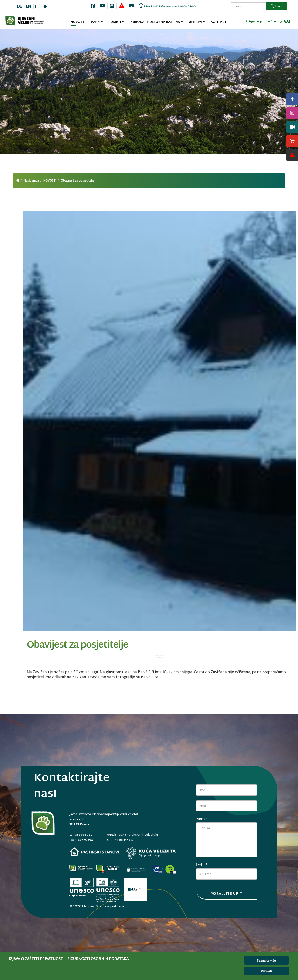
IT (37, 6)
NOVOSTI (78, 22)
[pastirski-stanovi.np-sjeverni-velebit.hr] (94, 852)
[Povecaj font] (288, 22)
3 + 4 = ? (201, 864)
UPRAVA (195, 22)
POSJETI (115, 22)
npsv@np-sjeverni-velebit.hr (137, 835)
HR (45, 6)
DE (19, 6)
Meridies (88, 905)
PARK (95, 22)
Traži (276, 6)
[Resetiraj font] (285, 22)
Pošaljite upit (227, 894)
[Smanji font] (282, 22)
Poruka (201, 818)
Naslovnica (31, 181)
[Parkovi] (82, 869)
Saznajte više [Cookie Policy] (266, 960)
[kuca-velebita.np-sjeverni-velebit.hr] (151, 853)
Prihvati (266, 971)
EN (28, 6)
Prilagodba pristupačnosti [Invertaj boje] (262, 22)
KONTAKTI (219, 22)
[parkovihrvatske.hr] (109, 869)
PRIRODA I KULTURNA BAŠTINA (155, 22)
